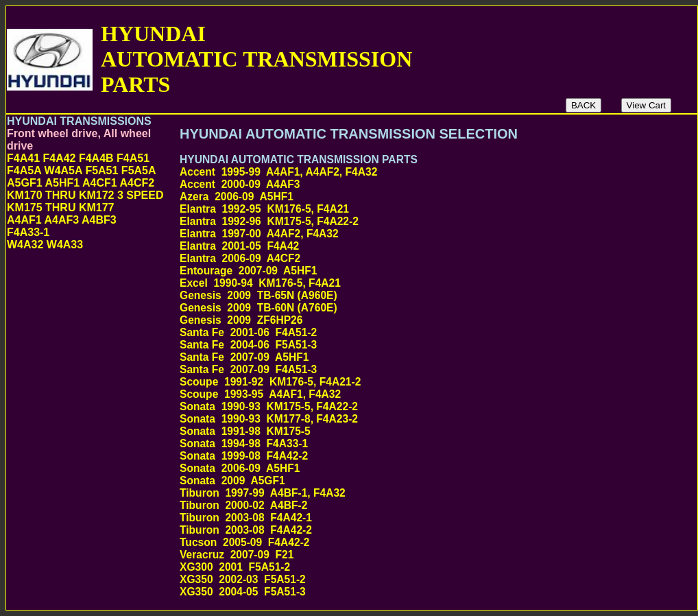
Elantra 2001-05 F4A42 (393, 246)
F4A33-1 (28, 232)
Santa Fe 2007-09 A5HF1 (402, 357)
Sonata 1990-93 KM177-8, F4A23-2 (382, 419)
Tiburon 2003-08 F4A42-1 (379, 518)
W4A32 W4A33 (45, 245)
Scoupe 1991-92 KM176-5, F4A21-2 (384, 382)
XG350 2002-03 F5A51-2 (399, 579)
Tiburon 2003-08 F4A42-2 (379, 530)
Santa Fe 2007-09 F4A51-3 (381, 369)
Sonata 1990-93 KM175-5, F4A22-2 (382, 406)
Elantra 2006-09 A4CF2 (394, 258)
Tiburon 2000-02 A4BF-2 (401, 505)
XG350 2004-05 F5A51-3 (399, 592)
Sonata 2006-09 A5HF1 (394, 468)
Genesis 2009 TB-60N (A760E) (372, 308)
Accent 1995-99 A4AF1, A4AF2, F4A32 (392, 172)
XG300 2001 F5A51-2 (391, 567)
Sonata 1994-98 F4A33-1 (401, 443)
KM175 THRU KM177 (60, 208)
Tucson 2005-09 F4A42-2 (403, 542)
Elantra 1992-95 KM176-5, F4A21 (377, 209)
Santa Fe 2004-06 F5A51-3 (381, 345)
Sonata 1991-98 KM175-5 (404, 431)
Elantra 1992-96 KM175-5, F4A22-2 (382, 221)
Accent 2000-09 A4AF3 (394, 184)
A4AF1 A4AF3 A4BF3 (62, 220)
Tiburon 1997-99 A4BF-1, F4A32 (376, 493)
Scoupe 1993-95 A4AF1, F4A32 (393, 394)
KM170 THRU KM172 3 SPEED (85, 195)
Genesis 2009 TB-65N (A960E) (372, 295)
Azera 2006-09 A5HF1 (387, 197)
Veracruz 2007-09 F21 (387, 555)
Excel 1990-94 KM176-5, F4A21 (373, 283)
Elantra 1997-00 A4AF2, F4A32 (372, 234)
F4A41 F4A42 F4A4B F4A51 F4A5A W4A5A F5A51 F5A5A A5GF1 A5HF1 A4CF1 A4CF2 (81, 170)
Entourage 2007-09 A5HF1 (381, 271)
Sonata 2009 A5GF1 (386, 481)
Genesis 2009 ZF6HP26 (374, 320)
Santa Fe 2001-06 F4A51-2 (381, 332)
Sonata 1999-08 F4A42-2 (401, 456)
